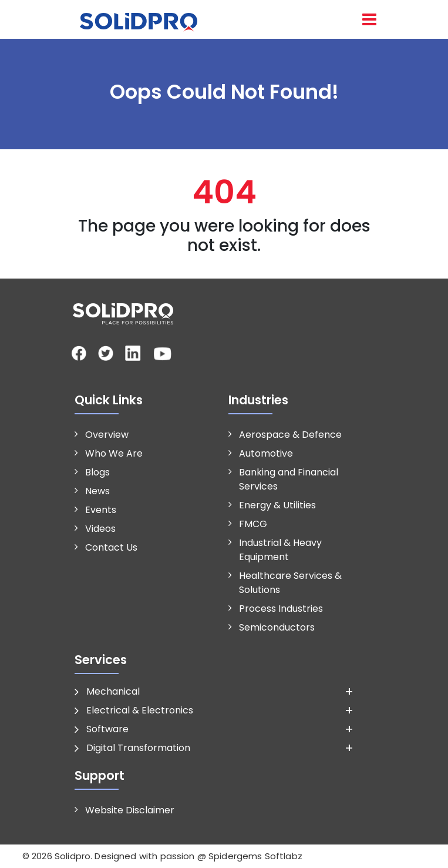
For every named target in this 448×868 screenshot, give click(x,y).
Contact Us (111, 547)
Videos (100, 529)
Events (101, 510)
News (97, 491)
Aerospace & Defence (290, 435)
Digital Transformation (138, 748)
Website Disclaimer (130, 810)
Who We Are (114, 453)
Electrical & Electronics (140, 710)
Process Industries (281, 609)
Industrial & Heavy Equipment (280, 550)
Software (107, 729)
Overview (107, 435)
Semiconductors (277, 627)
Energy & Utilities (277, 505)
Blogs (97, 472)
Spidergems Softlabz (255, 856)
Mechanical (113, 691)
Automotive (266, 453)
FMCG (253, 524)
